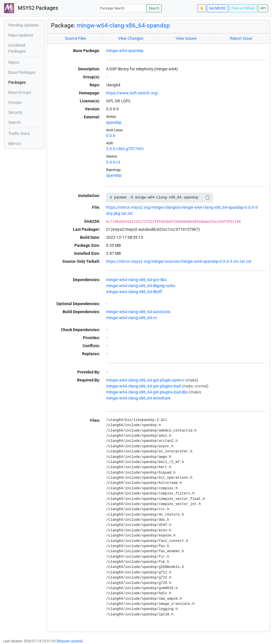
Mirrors (15, 144)
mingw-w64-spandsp (125, 51)
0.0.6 (111, 136)
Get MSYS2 (218, 8)
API (263, 8)
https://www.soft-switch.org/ (132, 93)
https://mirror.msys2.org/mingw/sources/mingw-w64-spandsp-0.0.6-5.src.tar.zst (179, 261)
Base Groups (20, 92)
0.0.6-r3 (113, 162)
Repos (14, 62)
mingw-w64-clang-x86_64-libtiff (134, 292)
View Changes (131, 38)
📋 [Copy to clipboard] (208, 197)
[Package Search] (122, 8)
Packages (17, 82)
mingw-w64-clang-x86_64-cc (132, 318)
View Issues (186, 38)
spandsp (114, 122)
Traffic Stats (19, 134)
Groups (15, 102)
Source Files (76, 38)
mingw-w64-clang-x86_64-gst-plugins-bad (143, 386)
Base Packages (22, 72)
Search (154, 8)
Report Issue (241, 38)
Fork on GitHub (243, 8)
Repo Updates (21, 35)
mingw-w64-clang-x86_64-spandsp (123, 25)
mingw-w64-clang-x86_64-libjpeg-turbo (141, 286)
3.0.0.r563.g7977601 (125, 149)
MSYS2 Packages (31, 8)
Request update (70, 641)
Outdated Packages (17, 48)
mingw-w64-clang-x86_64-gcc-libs (136, 280)
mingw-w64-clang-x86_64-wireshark (138, 398)
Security (15, 112)
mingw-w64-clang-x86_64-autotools (138, 312)
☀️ (202, 8)
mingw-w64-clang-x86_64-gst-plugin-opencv (145, 380)
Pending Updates (23, 25)
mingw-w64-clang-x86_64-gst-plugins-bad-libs (147, 392)
